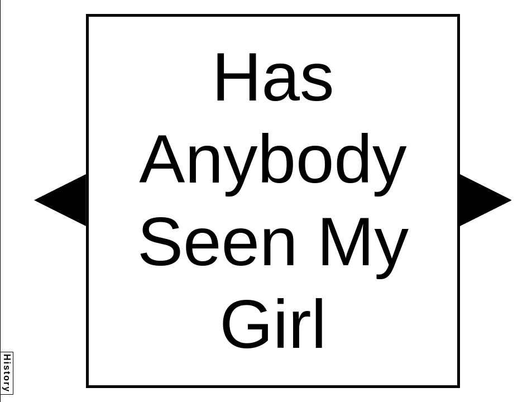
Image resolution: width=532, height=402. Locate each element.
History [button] (7, 373)
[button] (60, 200)
